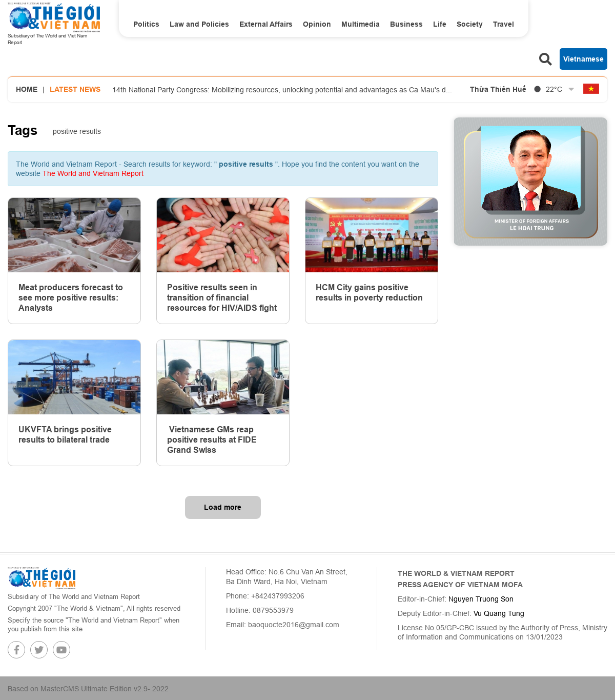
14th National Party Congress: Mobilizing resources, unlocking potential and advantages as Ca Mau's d (282, 90)
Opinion (317, 24)
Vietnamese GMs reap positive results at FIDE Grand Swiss (212, 440)
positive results (77, 131)
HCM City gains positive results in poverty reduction (369, 293)
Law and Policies (199, 24)
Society (470, 24)
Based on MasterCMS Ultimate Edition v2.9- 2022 (88, 689)
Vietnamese (583, 59)
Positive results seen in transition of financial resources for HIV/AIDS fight (222, 298)
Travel (504, 24)
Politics (146, 24)
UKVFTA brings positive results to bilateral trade (65, 435)
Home (27, 89)
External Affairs (266, 24)
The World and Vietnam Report (93, 173)
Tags (23, 130)
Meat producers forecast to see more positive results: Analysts (71, 298)
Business (406, 24)
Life (440, 24)
